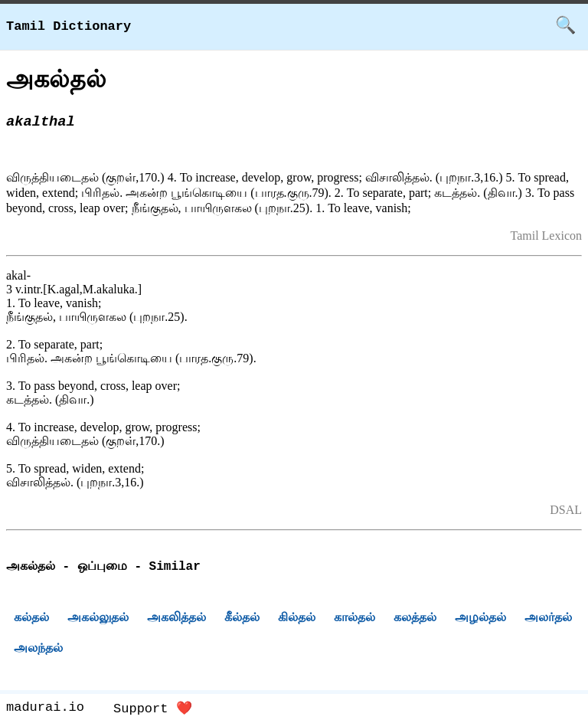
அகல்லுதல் (98, 619)
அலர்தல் (548, 619)
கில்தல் (297, 619)
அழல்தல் (480, 619)
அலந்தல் (38, 650)
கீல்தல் (242, 619)
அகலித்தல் (176, 619)
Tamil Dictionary (69, 26)
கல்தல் (31, 619)
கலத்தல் (415, 619)
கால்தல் (354, 619)
